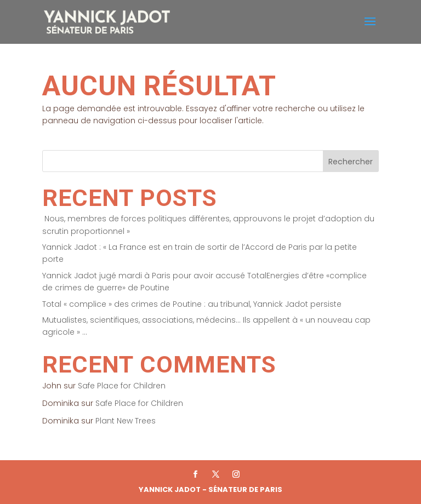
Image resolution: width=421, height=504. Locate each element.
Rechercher (351, 162)
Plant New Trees (126, 421)
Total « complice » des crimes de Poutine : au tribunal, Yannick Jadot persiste (192, 304)
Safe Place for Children (122, 386)
